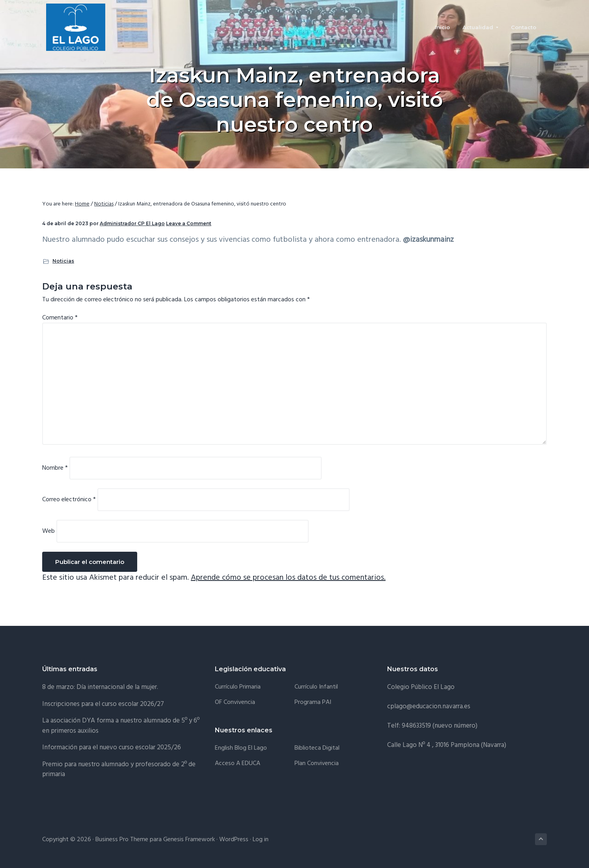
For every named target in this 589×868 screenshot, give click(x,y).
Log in (261, 840)
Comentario (60, 318)
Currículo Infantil (316, 687)
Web (48, 531)
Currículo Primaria (238, 687)
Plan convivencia (317, 764)
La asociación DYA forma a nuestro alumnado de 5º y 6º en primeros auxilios (121, 726)
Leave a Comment (189, 223)
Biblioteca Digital (317, 748)
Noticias (63, 261)
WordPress (234, 840)
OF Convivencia (235, 703)
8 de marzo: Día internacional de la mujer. (100, 687)
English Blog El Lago (241, 748)
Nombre (55, 468)
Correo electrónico (69, 500)
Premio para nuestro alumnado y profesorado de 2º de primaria (119, 770)
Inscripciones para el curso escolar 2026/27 (103, 704)
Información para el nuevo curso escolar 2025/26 (112, 748)
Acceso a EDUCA (238, 764)
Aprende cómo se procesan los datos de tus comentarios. (288, 578)
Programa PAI (313, 703)
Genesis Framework (189, 840)
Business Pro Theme (122, 840)
